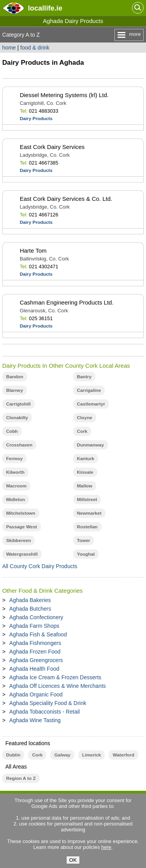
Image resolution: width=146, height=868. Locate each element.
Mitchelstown (21, 513)
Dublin (13, 755)
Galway (62, 755)
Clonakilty (17, 418)
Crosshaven (19, 445)
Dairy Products (36, 119)
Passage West (22, 527)
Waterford (123, 755)
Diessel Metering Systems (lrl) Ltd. (64, 95)
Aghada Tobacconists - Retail (45, 712)
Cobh (12, 431)
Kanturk (86, 459)
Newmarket (89, 513)
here (106, 847)
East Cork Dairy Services (52, 147)
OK (73, 860)
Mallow (85, 486)
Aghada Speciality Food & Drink (48, 703)
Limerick (92, 755)
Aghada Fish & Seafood (38, 634)
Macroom (17, 486)
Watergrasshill (22, 554)
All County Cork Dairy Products (40, 566)
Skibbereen (19, 540)
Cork (82, 431)
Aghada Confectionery (36, 617)
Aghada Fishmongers (35, 643)
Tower (84, 540)
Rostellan (87, 527)
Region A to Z (21, 778)
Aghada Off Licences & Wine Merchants (58, 686)
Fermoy (15, 459)
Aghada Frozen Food (35, 652)
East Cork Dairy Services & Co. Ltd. (66, 199)
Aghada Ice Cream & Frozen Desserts (55, 677)
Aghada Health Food (34, 669)
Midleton (16, 500)
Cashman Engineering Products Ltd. (67, 302)
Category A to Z (21, 35)
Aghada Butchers (30, 609)
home (9, 48)
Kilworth (15, 472)
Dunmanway (91, 445)
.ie (45, 8)
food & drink (35, 48)
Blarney (15, 390)
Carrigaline (89, 390)
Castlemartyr (91, 404)
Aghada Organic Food (36, 694)
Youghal (86, 554)
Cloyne (85, 418)
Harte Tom (33, 251)
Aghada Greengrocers (36, 660)
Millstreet (87, 500)
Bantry (84, 377)
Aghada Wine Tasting (35, 720)
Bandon (15, 377)
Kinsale (85, 472)
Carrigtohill (18, 404)
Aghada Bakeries (30, 600)
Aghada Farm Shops (34, 626)
